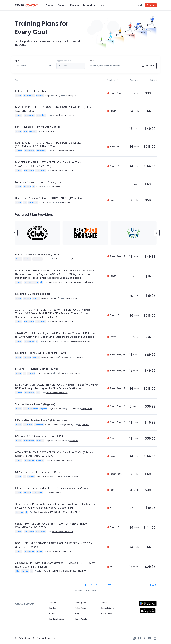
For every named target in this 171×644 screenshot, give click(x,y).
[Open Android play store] (148, 605)
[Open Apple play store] (148, 611)
